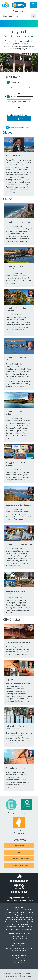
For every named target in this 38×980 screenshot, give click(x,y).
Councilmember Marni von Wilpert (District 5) (19, 919)
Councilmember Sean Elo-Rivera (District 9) (19, 929)
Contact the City (27, 976)
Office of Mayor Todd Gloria (19, 936)
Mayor (8, 133)
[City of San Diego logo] (5, 4)
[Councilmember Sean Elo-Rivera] (19, 583)
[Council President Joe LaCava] (19, 213)
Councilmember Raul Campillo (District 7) (19, 924)
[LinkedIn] (27, 881)
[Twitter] (14, 881)
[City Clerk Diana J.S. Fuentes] (19, 670)
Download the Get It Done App (19, 128)
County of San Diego (19, 958)
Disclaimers (7, 974)
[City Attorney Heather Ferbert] (19, 633)
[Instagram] (21, 881)
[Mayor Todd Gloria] (19, 146)
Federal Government (19, 962)
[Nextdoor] (24, 881)
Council (8, 199)
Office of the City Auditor (19, 943)
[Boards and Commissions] (19, 859)
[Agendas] (27, 807)
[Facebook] (11, 881)
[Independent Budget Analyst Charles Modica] (19, 718)
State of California (19, 960)
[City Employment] (19, 825)
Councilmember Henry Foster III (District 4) (19, 917)
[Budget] (11, 807)
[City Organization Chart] (19, 865)
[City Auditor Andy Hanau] (19, 759)
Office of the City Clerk (19, 946)
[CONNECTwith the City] (19, 5)
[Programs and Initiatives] (19, 852)
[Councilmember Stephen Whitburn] (19, 300)
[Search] (16, 16)
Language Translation (12, 976)
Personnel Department (19, 951)
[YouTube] (17, 881)
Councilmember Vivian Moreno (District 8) (19, 927)
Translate (19, 11)
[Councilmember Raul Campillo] (19, 496)
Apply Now (19, 118)
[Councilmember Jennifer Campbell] (19, 258)
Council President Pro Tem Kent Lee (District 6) (19, 922)
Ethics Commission (19, 941)
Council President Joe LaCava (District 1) (19, 910)
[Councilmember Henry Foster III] (19, 349)
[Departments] (19, 846)
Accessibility (29, 974)
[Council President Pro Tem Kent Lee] (19, 455)
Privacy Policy (18, 974)
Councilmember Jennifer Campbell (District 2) (19, 912)
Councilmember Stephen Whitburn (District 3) (19, 915)
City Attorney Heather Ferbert (19, 939)
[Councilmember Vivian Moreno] (19, 535)
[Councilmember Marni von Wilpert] (19, 403)
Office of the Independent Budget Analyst (19, 948)
